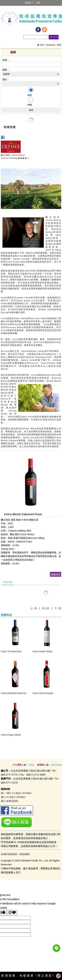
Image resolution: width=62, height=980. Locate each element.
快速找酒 (50, 45)
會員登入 (29, 3)
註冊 (38, 3)
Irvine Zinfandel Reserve (14, 693)
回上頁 (46, 608)
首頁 (42, 45)
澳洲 (59, 45)
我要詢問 (56, 574)
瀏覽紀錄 (54, 30)
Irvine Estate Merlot (11, 735)
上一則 (34, 608)
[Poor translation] (12, 913)
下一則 (58, 608)
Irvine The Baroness (11, 651)
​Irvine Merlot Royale (43, 693)
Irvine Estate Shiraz (43, 651)
